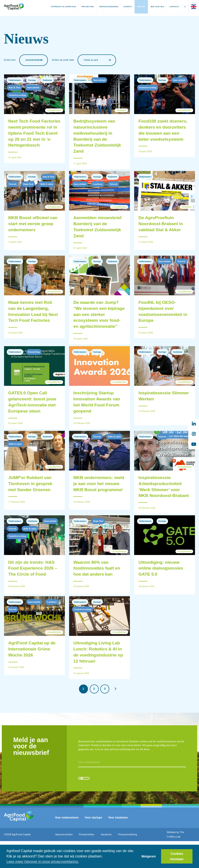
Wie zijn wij (153, 7)
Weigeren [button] (149, 856)
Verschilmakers (104, 7)
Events (123, 7)
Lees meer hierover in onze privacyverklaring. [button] (43, 862)
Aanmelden (96, 802)
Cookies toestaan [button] (177, 856)
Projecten (83, 7)
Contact (170, 7)
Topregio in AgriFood (59, 7)
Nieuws (137, 7)
